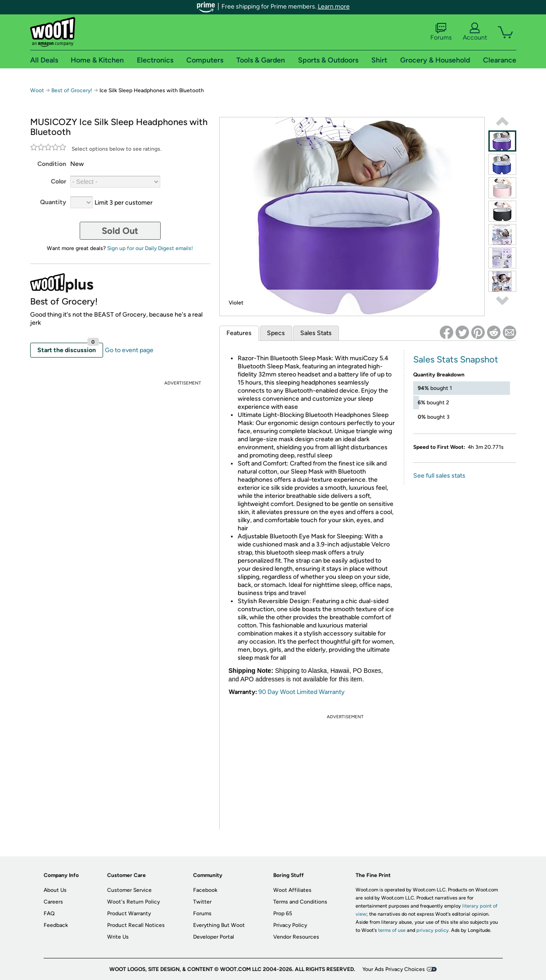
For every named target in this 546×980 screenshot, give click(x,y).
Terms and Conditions (300, 902)
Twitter (202, 902)
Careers (53, 902)
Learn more (334, 7)
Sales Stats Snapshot (456, 359)
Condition (52, 164)
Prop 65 (283, 913)
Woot (37, 90)
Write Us (118, 937)
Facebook (205, 890)
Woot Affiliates (292, 890)
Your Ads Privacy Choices (394, 969)
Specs (276, 333)
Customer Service (129, 890)
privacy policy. (433, 930)
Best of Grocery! (72, 90)
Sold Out (120, 231)
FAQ (49, 913)
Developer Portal (214, 937)
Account (475, 32)
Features (239, 333)
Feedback (56, 925)
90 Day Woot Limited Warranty (302, 692)
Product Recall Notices (136, 925)
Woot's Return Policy (133, 902)
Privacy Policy (290, 925)
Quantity (53, 202)
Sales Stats (316, 333)
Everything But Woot (219, 925)
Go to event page (129, 350)
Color (59, 181)
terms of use (392, 930)
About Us (55, 890)
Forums (441, 32)
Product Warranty (129, 913)
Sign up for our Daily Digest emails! (150, 248)
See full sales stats (439, 476)
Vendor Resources (296, 937)
